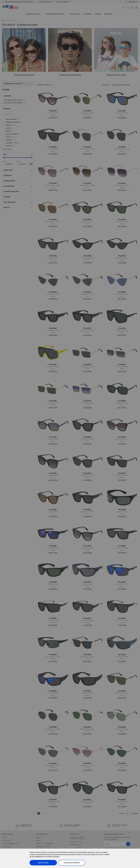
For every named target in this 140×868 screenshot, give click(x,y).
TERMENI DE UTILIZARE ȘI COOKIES (47, 857)
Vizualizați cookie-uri (72, 863)
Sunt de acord (43, 863)
